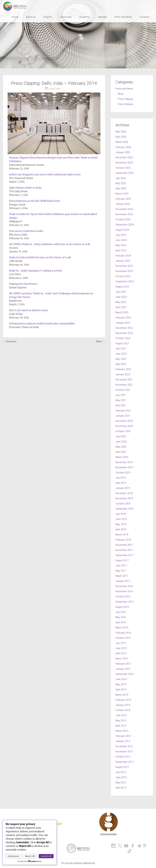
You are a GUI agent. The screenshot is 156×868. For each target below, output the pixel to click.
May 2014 (121, 684)
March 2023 (122, 312)
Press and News (123, 17)
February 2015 (123, 664)
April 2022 (121, 364)
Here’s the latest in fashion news (28, 310)
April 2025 (121, 188)
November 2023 (124, 271)
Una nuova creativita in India (26, 231)
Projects (47, 17)
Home (15, 17)
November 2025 (124, 163)
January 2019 (123, 488)
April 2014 (121, 690)
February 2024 (123, 256)
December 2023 (124, 266)
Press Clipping (125, 99)
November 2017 (124, 550)
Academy (85, 17)
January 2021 (123, 416)
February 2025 (123, 199)
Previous (10, 341)
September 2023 (125, 281)
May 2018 (121, 524)
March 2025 (122, 194)
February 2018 (123, 540)
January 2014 (123, 705)
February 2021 (123, 411)
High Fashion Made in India (25, 188)
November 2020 (124, 426)
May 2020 (121, 447)
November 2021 (124, 385)
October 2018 (123, 504)
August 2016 (122, 607)
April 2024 (121, 250)
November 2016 (124, 591)
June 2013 (121, 715)
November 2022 (124, 333)
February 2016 (123, 633)
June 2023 (121, 297)
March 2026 (122, 142)
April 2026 (121, 137)
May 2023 (121, 302)
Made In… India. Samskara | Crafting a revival (35, 271)
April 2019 (121, 483)
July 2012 (121, 772)
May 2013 (121, 721)
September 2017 (125, 555)
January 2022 (123, 374)
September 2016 (125, 602)
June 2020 (121, 442)
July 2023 (121, 292)
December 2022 (124, 328)
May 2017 (121, 571)
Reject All (30, 856)
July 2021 (121, 395)
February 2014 (123, 700)
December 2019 (124, 462)
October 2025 (123, 168)
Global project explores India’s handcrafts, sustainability (42, 323)
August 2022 (122, 343)
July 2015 (121, 643)
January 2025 (123, 204)
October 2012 (123, 757)
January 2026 (123, 152)
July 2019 (121, 478)
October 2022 (123, 338)
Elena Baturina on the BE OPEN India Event (35, 201)
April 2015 (121, 653)
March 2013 (122, 731)
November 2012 (124, 752)
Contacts (144, 17)
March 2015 (122, 659)
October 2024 (123, 219)
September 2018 (125, 509)
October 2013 (123, 710)
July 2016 (121, 612)
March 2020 (122, 457)
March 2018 (122, 535)
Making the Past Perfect (23, 284)
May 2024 (121, 245)
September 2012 (125, 762)
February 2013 (123, 736)
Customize (13, 856)
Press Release (125, 104)
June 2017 (121, 566)
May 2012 (121, 783)
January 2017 (123, 581)
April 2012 (121, 788)
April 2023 (121, 307)
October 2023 (123, 276)
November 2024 (124, 214)
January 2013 (123, 741)
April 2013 (121, 726)
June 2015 (121, 648)
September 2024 (125, 225)
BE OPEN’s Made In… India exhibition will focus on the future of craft (50, 244)
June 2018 (121, 519)
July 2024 (121, 235)
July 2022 (121, 349)
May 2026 (121, 132)
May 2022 (121, 359)
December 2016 (124, 586)
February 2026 (123, 147)
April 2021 (121, 405)
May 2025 (121, 183)
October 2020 (123, 431)
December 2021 (124, 380)
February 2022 (123, 369)
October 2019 (123, 473)
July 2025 (121, 178)
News (121, 94)
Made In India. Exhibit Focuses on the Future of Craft (40, 257)
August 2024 (122, 230)
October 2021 (123, 390)
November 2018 (124, 498)
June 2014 (121, 679)
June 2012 (121, 777)
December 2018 (124, 493)
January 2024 (123, 261)
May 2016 (121, 617)
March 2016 (122, 628)
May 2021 (121, 400)
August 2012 (122, 767)
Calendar (102, 17)
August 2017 (122, 560)
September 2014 (125, 674)
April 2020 (121, 452)
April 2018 (121, 529)
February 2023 (123, 318)
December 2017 (124, 545)
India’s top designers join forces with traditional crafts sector (45, 174)
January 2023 (123, 323)
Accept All (46, 856)
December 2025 (124, 157)
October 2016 (123, 597)
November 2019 (124, 467)
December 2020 (124, 421)
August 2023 (122, 287)
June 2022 (121, 354)
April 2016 (121, 622)
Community (66, 17)
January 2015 (123, 669)
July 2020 (121, 436)
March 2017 (122, 576)
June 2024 (121, 240)
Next (101, 341)
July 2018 (121, 514)
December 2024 (124, 209)
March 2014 (122, 695)
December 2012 (124, 746)
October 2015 (123, 638)
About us (31, 17)
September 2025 (125, 173)
